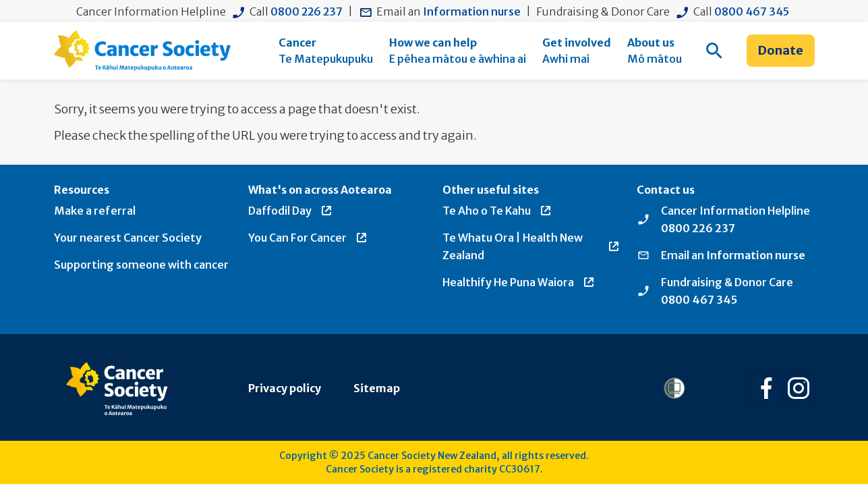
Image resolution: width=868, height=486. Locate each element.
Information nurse (472, 11)
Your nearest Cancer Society (128, 238)
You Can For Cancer (308, 238)
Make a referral (95, 211)
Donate (781, 50)
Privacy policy (285, 388)
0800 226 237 (307, 11)
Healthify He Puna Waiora (519, 282)
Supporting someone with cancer (141, 265)
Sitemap (377, 388)
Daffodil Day (291, 211)
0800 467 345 (752, 11)
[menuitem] (326, 51)
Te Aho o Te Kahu (497, 211)
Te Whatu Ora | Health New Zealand (531, 246)
